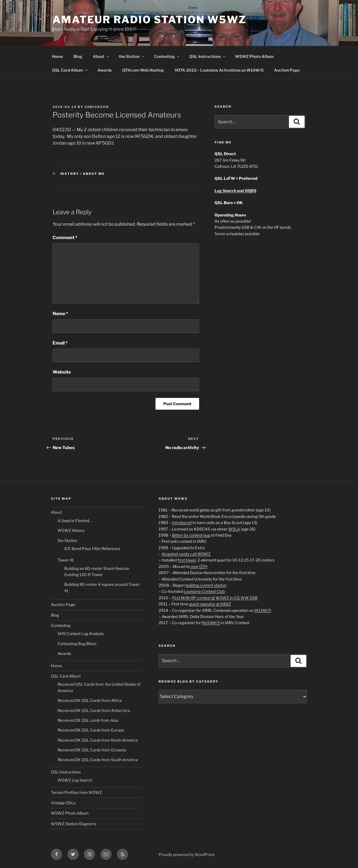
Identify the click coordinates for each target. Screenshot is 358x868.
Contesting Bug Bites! (77, 644)
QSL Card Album (70, 70)
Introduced (182, 523)
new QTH (199, 566)
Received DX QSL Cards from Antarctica (94, 710)
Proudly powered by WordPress (187, 854)
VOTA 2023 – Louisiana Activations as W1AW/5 (219, 70)
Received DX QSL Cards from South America (98, 760)
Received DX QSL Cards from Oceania (92, 750)
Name (60, 314)
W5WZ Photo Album (255, 56)
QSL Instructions (208, 56)
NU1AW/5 (211, 623)
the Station (132, 56)
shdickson (97, 107)
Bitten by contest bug (191, 535)
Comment (65, 238)
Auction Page (287, 70)
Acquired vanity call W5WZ (186, 554)
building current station (206, 585)
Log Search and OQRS (235, 191)
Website (62, 372)
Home (57, 56)
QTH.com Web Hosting (143, 70)
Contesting (167, 56)
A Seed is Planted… (75, 521)
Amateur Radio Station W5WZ (149, 20)
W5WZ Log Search (75, 780)
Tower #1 (66, 560)
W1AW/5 (263, 610)
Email (60, 343)
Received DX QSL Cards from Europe (91, 730)
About (101, 56)
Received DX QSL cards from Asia (88, 720)
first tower (187, 560)
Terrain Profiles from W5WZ (76, 792)
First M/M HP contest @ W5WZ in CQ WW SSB (215, 598)
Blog (78, 56)
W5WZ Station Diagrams (74, 824)
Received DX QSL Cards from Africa (90, 700)
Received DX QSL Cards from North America (98, 740)
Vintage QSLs (63, 803)
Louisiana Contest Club (204, 591)
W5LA (234, 529)
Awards (105, 70)
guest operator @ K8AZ (210, 604)
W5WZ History (71, 530)
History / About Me (83, 174)
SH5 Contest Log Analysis (81, 634)
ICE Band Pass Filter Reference (92, 549)
